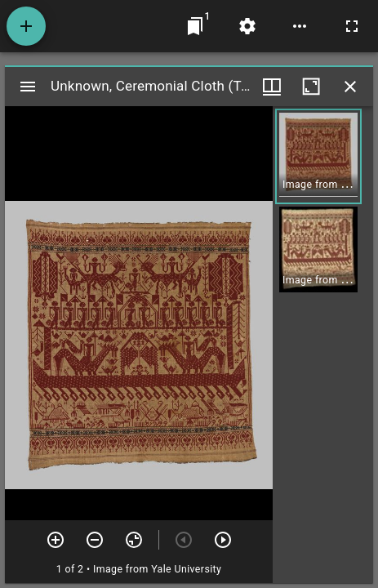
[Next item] (223, 540)
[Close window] (350, 87)
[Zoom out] (95, 540)
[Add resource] (26, 26)
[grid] (323, 345)
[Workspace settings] (247, 26)
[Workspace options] (300, 26)
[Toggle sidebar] (28, 87)
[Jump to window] (195, 26)
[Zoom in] (56, 540)
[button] (318, 156)
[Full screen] (352, 26)
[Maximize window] (311, 87)
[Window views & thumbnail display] (272, 87)
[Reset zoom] (134, 540)
